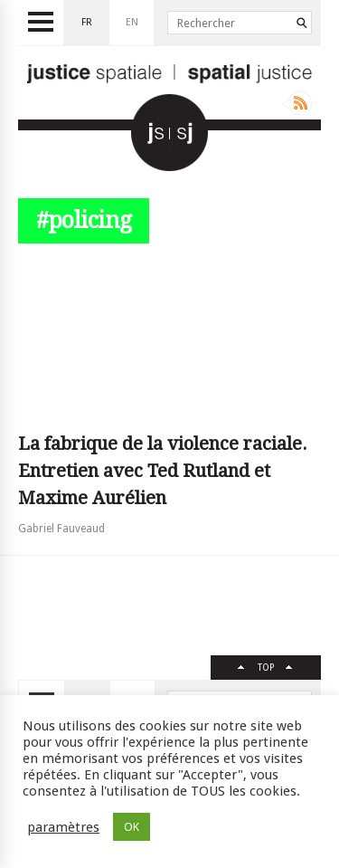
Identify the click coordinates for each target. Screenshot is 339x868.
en (132, 22)
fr (87, 22)
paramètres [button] (63, 827)
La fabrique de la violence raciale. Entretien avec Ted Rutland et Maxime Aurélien (163, 471)
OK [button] (132, 827)
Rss (297, 103)
